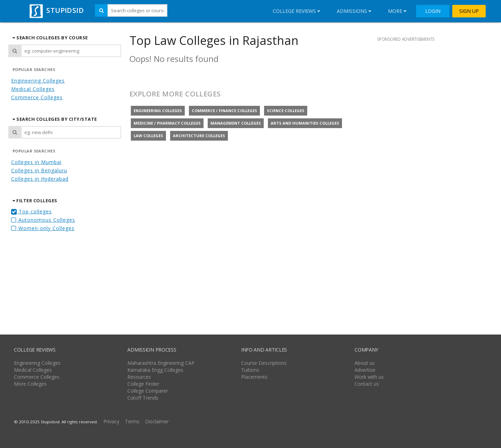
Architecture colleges (199, 136)
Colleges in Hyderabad (40, 179)
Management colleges (236, 123)
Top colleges (31, 211)
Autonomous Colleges (43, 220)
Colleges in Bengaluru (39, 170)
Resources (139, 377)
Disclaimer (157, 421)
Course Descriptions (264, 363)
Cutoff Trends (143, 398)
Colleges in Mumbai (36, 162)
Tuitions (250, 370)
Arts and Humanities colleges (305, 123)
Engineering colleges (158, 111)
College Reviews (296, 11)
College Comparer (148, 391)
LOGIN (433, 11)
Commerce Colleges (37, 97)
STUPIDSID (56, 10)
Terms (132, 421)
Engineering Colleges (38, 81)
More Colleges (30, 384)
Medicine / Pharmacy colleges (167, 123)
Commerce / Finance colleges (224, 111)
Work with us (369, 377)
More (397, 11)
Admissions (354, 11)
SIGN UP (469, 11)
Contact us (367, 384)
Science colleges (286, 111)
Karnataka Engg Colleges (155, 370)
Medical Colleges (33, 89)
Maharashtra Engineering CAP (161, 363)
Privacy (111, 421)
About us (365, 363)
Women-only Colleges (43, 228)
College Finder (143, 384)
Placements (254, 377)
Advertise (365, 370)
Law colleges (148, 136)
